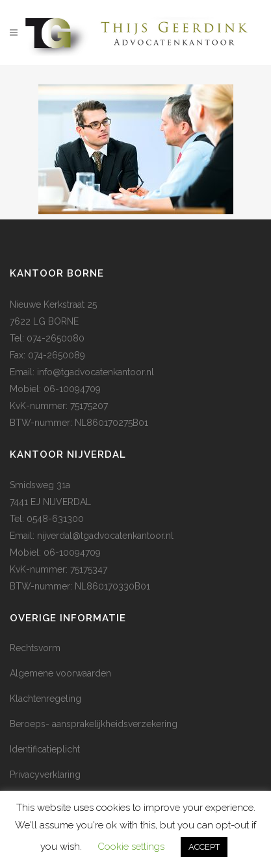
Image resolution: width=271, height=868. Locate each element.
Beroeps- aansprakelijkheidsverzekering (94, 724)
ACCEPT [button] (204, 847)
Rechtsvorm (35, 648)
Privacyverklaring (45, 775)
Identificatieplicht (45, 749)
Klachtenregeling (45, 699)
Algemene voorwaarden (60, 673)
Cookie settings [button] (131, 847)
